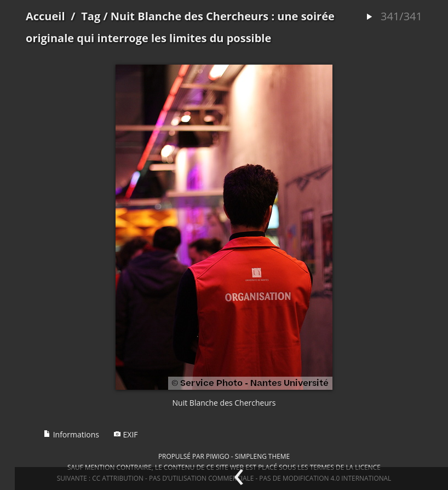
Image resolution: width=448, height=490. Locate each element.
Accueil (45, 16)
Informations (71, 434)
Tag (91, 16)
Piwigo (218, 456)
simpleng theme (262, 456)
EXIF (126, 434)
